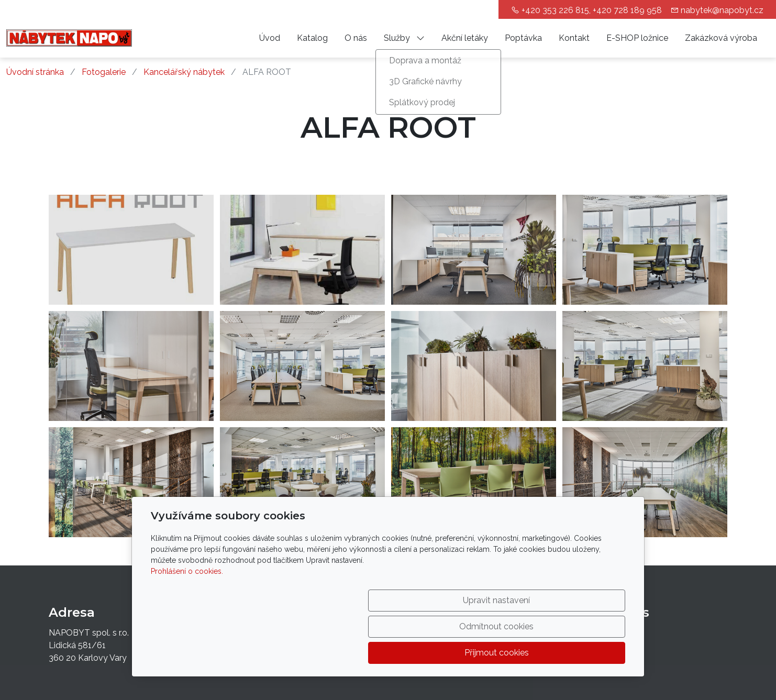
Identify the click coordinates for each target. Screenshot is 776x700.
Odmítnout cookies (470, 653)
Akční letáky (465, 38)
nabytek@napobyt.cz (722, 10)
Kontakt (574, 38)
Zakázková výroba (721, 38)
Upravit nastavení (365, 653)
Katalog (312, 38)
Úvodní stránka (35, 72)
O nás (356, 38)
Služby (404, 38)
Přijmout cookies (575, 653)
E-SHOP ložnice (637, 38)
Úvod (270, 38)
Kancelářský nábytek (184, 72)
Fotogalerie (104, 72)
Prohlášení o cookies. (187, 624)
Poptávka (523, 38)
